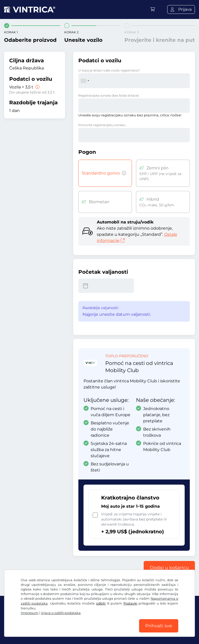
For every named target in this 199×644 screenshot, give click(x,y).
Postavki (130, 603)
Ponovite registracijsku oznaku (102, 125)
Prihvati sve (159, 626)
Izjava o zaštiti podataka (61, 613)
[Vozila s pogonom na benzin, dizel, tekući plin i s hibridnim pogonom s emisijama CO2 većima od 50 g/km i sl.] (123, 173)
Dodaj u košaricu (169, 568)
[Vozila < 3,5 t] (37, 87)
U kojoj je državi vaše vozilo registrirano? (109, 70)
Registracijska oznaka (109, 95)
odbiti (101, 603)
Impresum (30, 613)
